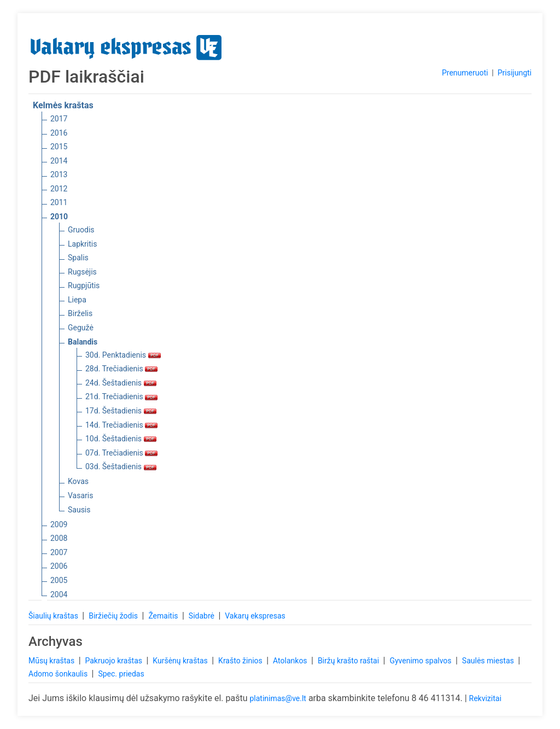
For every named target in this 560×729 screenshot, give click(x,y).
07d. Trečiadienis (121, 453)
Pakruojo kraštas (114, 661)
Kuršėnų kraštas (181, 661)
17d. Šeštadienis (121, 411)
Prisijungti (515, 73)
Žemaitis (164, 616)
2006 (59, 566)
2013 (59, 174)
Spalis (78, 258)
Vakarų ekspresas (255, 616)
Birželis (80, 313)
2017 (59, 119)
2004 (59, 594)
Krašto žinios (241, 661)
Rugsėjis (82, 272)
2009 (59, 524)
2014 (59, 161)
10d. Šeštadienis (121, 439)
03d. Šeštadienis (121, 466)
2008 (59, 538)
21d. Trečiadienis (121, 396)
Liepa (77, 300)
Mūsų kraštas (52, 661)
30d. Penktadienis (123, 355)
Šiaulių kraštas (54, 616)
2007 (59, 552)
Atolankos (291, 661)
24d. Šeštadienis (121, 383)
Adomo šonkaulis (59, 674)
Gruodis (81, 230)
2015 (59, 147)
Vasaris (80, 495)
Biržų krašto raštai (349, 661)
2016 (59, 133)
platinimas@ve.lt (278, 698)
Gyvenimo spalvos (421, 661)
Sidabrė (203, 616)
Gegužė (81, 328)
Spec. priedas (121, 674)
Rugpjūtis (84, 285)
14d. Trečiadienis (121, 425)
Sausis (79, 510)
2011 (59, 202)
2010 (59, 217)
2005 (59, 580)
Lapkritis (82, 244)
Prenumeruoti (465, 73)
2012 (59, 189)
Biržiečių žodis (114, 616)
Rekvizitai (485, 698)
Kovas (78, 481)
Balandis (83, 342)
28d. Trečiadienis (121, 369)
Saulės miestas (489, 661)
